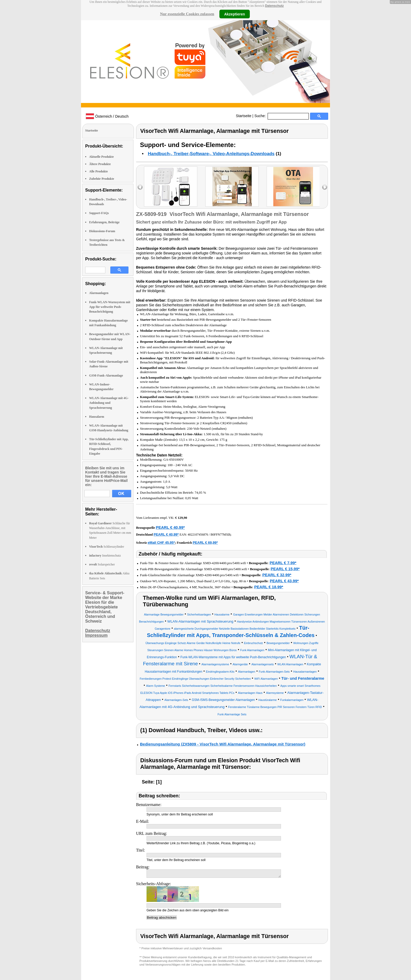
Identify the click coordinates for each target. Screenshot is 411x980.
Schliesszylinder (107, 547)
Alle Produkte (98, 171)
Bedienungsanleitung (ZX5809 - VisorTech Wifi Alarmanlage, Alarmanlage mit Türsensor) (223, 744)
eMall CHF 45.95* (161, 543)
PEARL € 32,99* (277, 575)
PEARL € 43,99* (284, 581)
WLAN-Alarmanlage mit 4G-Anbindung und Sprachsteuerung (109, 403)
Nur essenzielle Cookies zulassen (187, 14)
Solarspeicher (102, 564)
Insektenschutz (105, 556)
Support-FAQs (99, 213)
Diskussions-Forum (102, 231)
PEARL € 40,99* (170, 527)
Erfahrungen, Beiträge (104, 222)
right (325, 187)
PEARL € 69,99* (205, 543)
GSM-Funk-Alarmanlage (106, 375)
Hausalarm (97, 417)
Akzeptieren (234, 14)
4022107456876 (198, 535)
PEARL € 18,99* (269, 587)
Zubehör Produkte (102, 179)
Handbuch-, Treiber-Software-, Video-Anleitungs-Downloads (211, 154)
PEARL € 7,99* (283, 563)
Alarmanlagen (99, 293)
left (140, 187)
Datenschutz (274, 6)
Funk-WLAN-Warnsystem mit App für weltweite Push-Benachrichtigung (110, 307)
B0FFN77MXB (220, 535)
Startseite (244, 116)
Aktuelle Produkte (101, 157)
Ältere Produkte (100, 164)
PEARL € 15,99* (285, 569)
